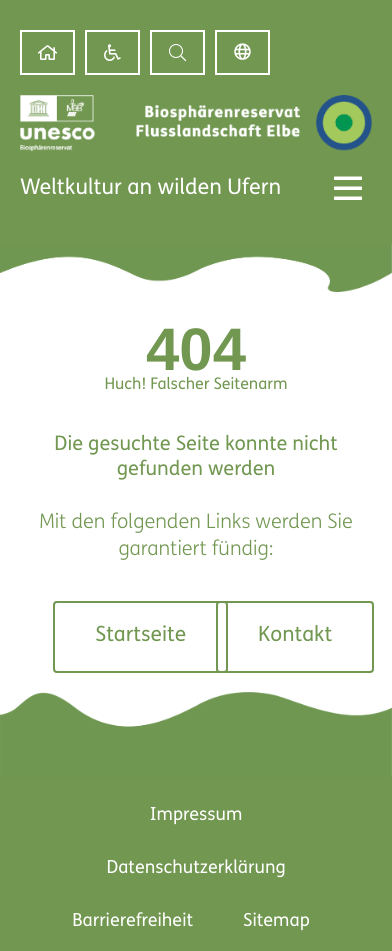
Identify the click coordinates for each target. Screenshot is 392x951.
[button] (177, 52)
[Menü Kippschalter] (348, 188)
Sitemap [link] (276, 921)
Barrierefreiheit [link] (132, 921)
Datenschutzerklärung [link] (195, 868)
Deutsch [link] (242, 52)
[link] (47, 52)
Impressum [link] (196, 815)
